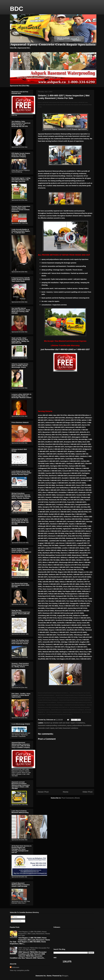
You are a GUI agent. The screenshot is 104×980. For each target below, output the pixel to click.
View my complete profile (20, 970)
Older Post (87, 792)
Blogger (65, 976)
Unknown (16, 967)
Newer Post (43, 792)
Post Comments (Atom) (71, 798)
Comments (16, 921)
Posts (14, 917)
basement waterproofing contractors (52, 725)
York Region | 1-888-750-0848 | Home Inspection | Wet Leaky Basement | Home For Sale (34, 934)
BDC (17, 9)
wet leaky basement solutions (67, 728)
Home (66, 792)
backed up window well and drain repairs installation (64, 723)
